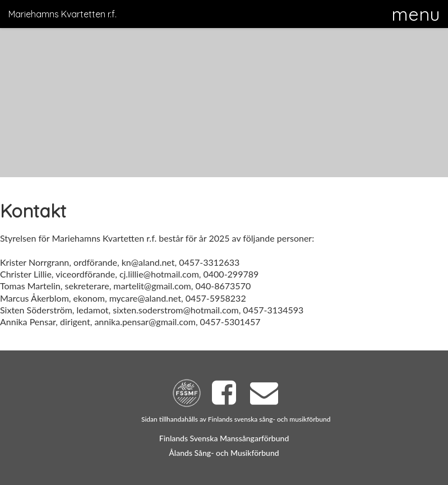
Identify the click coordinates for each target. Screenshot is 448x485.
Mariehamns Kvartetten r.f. (63, 14)
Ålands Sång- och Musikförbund (224, 453)
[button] (415, 14)
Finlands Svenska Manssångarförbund (224, 438)
